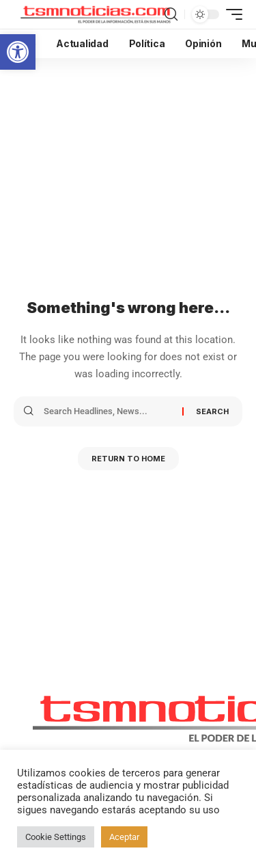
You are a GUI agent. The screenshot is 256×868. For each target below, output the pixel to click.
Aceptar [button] (124, 837)
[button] (18, 52)
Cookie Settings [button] (56, 837)
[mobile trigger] (231, 14)
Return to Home (128, 459)
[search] (171, 14)
